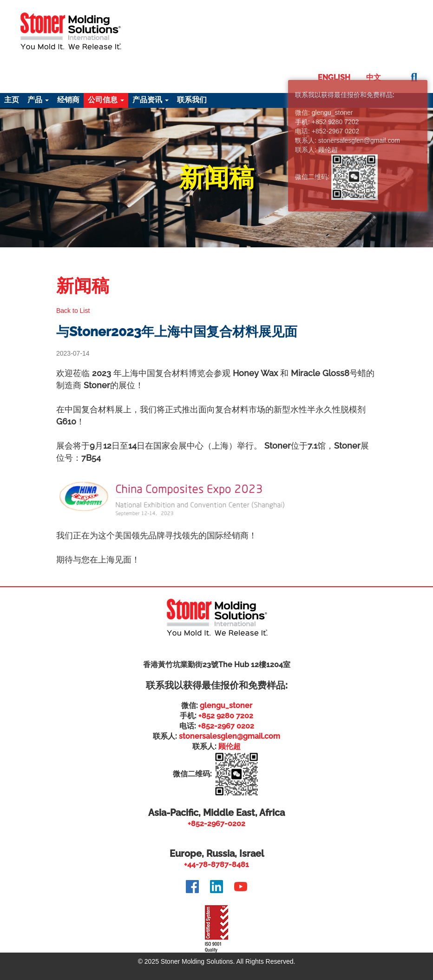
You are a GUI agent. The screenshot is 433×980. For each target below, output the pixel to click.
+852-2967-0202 (216, 824)
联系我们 (192, 100)
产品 (38, 100)
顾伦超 (230, 746)
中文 (374, 77)
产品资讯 (151, 100)
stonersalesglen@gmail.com (230, 736)
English (334, 77)
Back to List (73, 311)
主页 (12, 100)
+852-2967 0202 (226, 726)
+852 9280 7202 (226, 716)
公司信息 (106, 100)
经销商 (68, 100)
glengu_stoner (226, 705)
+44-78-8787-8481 (216, 864)
